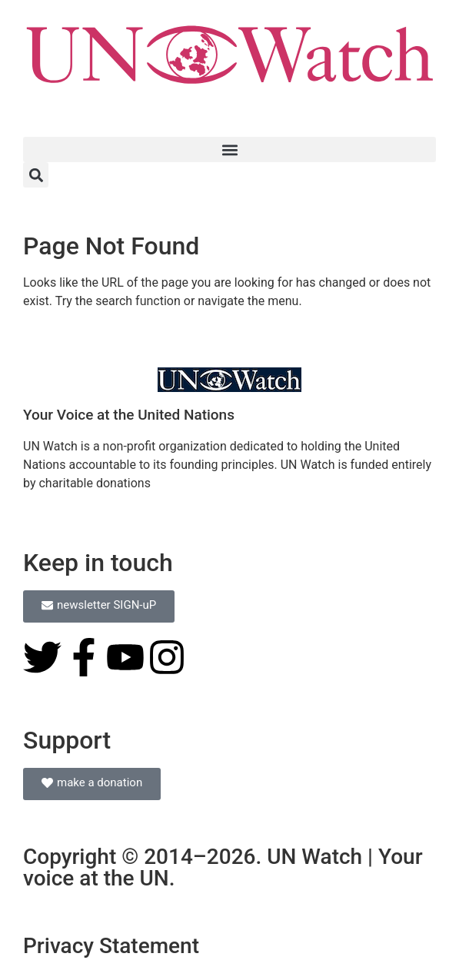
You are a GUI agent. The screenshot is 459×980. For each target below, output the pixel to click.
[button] (229, 149)
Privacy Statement (111, 946)
